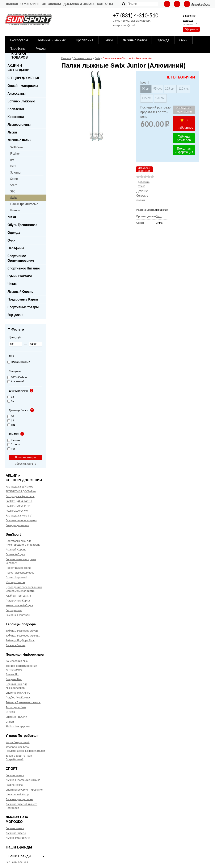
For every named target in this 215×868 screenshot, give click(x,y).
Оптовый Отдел (15, 554)
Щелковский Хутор (17, 794)
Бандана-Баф (14, 679)
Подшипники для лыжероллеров (16, 686)
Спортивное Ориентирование (21, 258)
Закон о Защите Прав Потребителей (19, 758)
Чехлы (12, 284)
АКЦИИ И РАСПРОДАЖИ (19, 68)
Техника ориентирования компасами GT (21, 668)
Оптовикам (51, 4)
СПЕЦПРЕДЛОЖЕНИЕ (24, 78)
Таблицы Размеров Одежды (23, 636)
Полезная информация (184, 150)
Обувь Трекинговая (22, 225)
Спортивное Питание (24, 268)
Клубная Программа (18, 596)
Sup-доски (15, 315)
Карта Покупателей (18, 742)
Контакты (105, 4)
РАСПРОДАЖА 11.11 (18, 506)
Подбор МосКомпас (18, 697)
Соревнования (15, 775)
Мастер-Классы (15, 582)
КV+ (13, 160)
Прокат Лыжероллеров (20, 573)
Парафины (16, 248)
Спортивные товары (23, 307)
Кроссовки (16, 117)
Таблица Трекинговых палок (23, 702)
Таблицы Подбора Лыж (20, 640)
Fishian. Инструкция (18, 726)
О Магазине (30, 4)
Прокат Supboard (16, 577)
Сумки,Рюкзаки (20, 276)
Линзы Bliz (12, 674)
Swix (14, 198)
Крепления (16, 109)
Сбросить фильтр (26, 464)
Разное (15, 210)
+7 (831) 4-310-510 (136, 15)
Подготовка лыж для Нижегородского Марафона (23, 543)
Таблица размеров (184, 138)
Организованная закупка (21, 520)
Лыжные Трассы (16, 833)
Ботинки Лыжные (21, 101)
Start (14, 185)
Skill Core (17, 147)
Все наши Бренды (17, 862)
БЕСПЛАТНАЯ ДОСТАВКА (21, 491)
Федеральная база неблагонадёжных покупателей (25, 749)
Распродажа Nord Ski (19, 516)
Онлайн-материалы (23, 86)
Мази (12, 217)
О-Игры (10, 712)
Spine (14, 179)
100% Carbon (17, 377)
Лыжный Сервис (20, 292)
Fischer (15, 154)
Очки (12, 240)
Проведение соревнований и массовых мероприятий (24, 589)
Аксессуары (17, 93)
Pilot (13, 166)
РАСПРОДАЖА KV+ (17, 511)
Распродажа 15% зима (20, 487)
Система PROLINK (16, 717)
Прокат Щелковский (18, 568)
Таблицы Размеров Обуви (22, 631)
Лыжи (12, 132)
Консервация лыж (17, 661)
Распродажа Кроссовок (20, 496)
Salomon (16, 172)
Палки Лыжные (19, 362)
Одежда (14, 233)
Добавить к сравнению (144, 169)
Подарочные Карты (23, 299)
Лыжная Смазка (16, 645)
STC (13, 191)
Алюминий (16, 382)
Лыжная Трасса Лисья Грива (23, 780)
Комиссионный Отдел (19, 605)
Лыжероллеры (19, 125)
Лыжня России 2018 (18, 838)
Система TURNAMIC (18, 693)
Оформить (191, 29)
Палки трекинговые (24, 204)
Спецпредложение (17, 525)
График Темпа (14, 785)
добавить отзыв (144, 184)
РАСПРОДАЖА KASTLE (19, 501)
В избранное (186, 124)
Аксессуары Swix (16, 707)
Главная (11, 4)
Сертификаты (14, 610)
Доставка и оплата (79, 4)
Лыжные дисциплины (19, 799)
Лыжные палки (19, 140)
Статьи (10, 722)
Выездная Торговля (18, 615)
